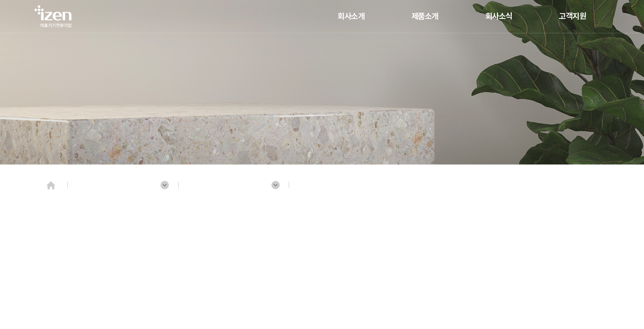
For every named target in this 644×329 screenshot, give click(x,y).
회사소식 (499, 16)
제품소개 (425, 16)
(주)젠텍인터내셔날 (53, 16)
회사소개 (351, 16)
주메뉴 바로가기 (0, 0)
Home (51, 185)
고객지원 (573, 16)
